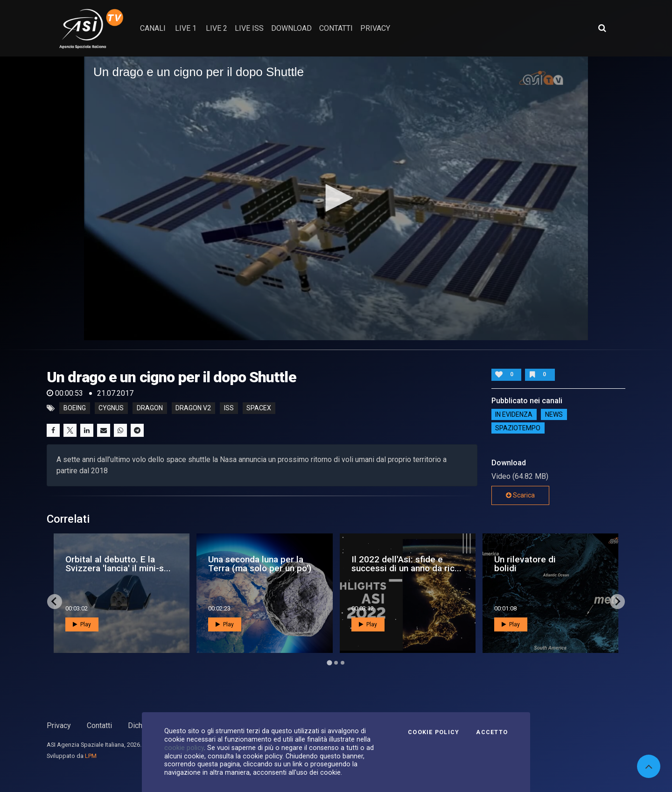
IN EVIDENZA (514, 414)
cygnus (111, 408)
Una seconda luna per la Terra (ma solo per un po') (260, 564)
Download (291, 28)
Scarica (520, 495)
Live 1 (186, 28)
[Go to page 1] (329, 662)
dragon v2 (193, 408)
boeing (75, 408)
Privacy (59, 725)
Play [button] (82, 624)
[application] (336, 198)
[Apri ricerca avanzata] (602, 28)
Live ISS (249, 28)
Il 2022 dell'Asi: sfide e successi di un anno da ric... (406, 564)
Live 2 (217, 28)
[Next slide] (617, 602)
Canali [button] (153, 28)
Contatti (99, 725)
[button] (336, 198)
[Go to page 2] (336, 663)
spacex (259, 408)
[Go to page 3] (343, 663)
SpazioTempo (518, 428)
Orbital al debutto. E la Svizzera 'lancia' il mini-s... (118, 564)
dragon (150, 408)
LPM (91, 756)
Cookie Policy (434, 732)
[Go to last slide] (55, 602)
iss (229, 408)
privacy (375, 28)
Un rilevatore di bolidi (525, 564)
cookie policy (184, 748)
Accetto (492, 732)
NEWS (554, 414)
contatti (336, 28)
